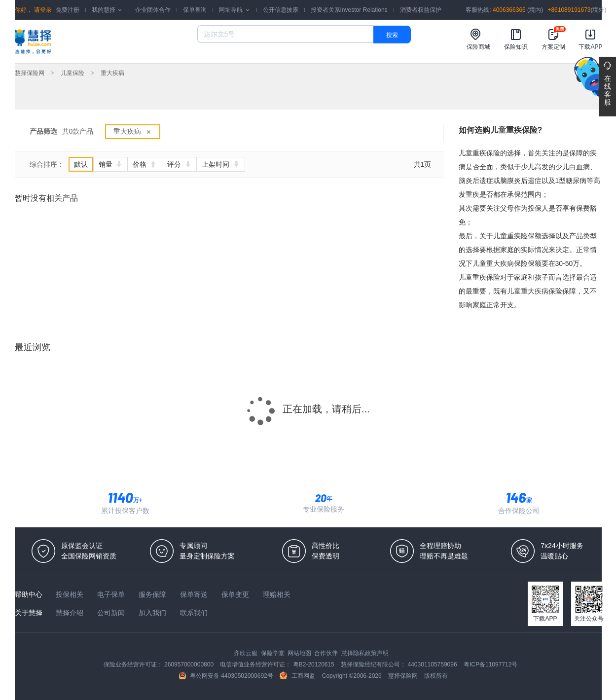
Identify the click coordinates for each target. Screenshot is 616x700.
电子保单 (112, 594)
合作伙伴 (327, 653)
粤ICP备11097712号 (490, 664)
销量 (111, 164)
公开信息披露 (281, 10)
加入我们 (153, 613)
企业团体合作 (153, 10)
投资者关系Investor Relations (349, 10)
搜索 (392, 35)
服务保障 (153, 594)
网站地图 (300, 653)
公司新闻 (112, 613)
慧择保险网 (30, 73)
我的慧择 (107, 10)
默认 (81, 164)
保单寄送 (195, 594)
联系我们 (194, 613)
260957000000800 (190, 664)
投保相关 (71, 594)
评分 (179, 164)
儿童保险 (72, 73)
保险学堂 (273, 653)
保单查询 (195, 10)
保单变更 (236, 594)
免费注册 (68, 10)
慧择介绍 (71, 613)
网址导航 (235, 10)
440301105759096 (433, 664)
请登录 (42, 10)
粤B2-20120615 (314, 664)
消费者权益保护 (421, 10)
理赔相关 (277, 594)
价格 (145, 164)
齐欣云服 (246, 653)
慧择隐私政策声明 (365, 653)
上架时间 (221, 164)
